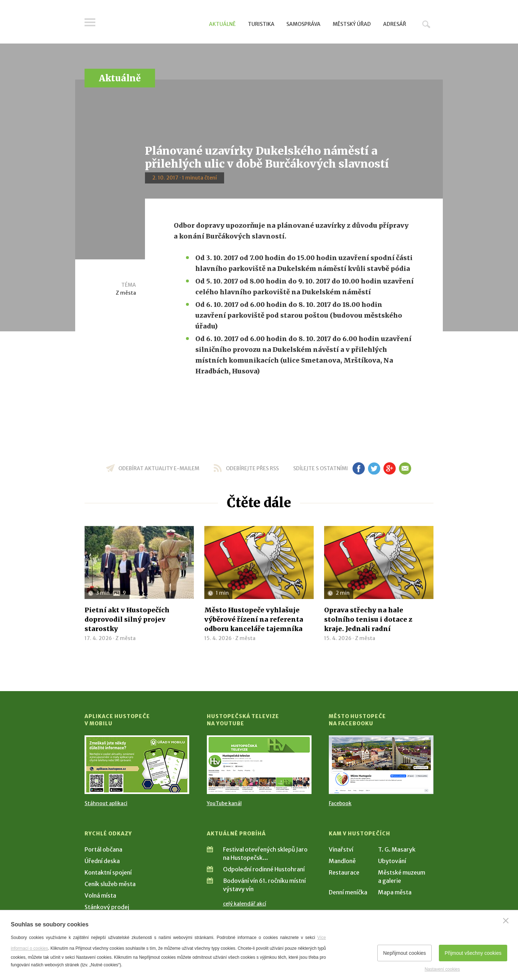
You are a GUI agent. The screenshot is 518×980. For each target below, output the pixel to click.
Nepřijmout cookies (405, 953)
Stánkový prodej (107, 907)
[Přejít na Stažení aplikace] (137, 765)
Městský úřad (352, 24)
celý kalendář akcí (245, 904)
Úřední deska (102, 861)
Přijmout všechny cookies (473, 953)
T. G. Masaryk (397, 849)
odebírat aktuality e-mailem (159, 468)
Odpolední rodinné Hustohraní (264, 869)
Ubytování (392, 861)
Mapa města (395, 892)
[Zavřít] (506, 921)
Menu (90, 22)
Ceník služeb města (110, 884)
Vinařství (341, 849)
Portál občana (103, 849)
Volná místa (100, 895)
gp (389, 468)
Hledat (426, 24)
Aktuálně (222, 24)
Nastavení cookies (442, 969)
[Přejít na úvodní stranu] (153, 23)
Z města (126, 293)
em (405, 468)
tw (374, 468)
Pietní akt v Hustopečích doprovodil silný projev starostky (127, 619)
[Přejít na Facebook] (381, 765)
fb (359, 468)
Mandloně (342, 861)
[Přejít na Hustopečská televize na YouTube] (259, 765)
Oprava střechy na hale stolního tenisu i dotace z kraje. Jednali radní (368, 619)
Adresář (395, 24)
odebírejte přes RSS (252, 468)
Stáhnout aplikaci (106, 803)
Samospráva (303, 24)
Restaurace (344, 872)
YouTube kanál (224, 803)
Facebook (340, 803)
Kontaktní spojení (108, 872)
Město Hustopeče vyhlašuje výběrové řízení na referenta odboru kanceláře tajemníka (254, 619)
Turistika (261, 24)
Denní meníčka (348, 892)
